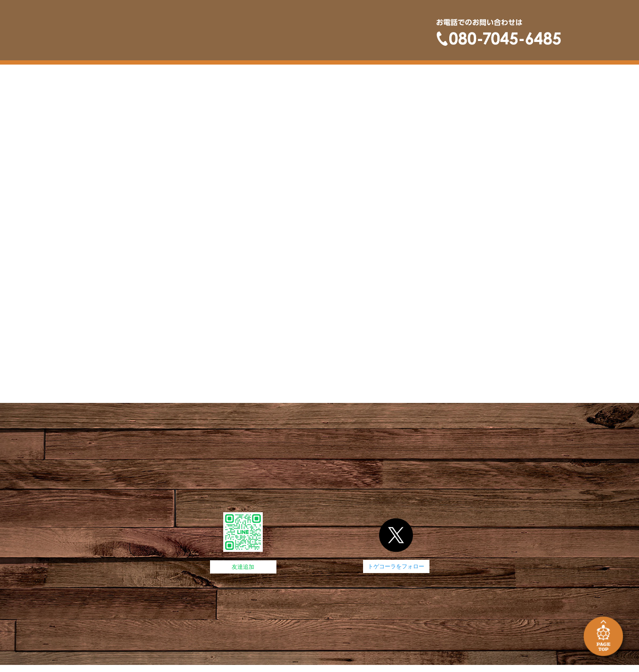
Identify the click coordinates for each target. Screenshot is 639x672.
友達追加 (243, 567)
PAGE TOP (605, 638)
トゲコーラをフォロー (396, 566)
